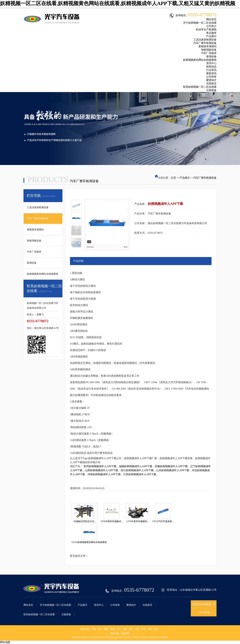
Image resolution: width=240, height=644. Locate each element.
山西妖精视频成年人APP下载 (101, 470)
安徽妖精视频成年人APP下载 (171, 466)
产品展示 (185, 178)
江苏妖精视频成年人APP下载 (140, 474)
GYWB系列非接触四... (138, 521)
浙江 (131, 629)
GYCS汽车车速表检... (163, 521)
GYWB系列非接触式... (112, 521)
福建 (106, 629)
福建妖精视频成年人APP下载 (136, 466)
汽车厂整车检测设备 (205, 178)
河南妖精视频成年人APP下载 (104, 474)
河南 (150, 629)
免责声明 (125, 633)
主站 (94, 629)
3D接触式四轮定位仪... (85, 521)
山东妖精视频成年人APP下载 (173, 470)
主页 (173, 178)
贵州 (100, 629)
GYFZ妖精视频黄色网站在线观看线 (89, 542)
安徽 (112, 629)
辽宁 (119, 629)
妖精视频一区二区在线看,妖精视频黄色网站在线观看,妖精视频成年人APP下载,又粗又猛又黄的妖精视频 (118, 3)
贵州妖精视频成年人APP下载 (100, 466)
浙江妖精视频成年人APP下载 (137, 470)
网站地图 (115, 633)
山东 (137, 629)
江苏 (156, 629)
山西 (125, 629)
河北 (143, 629)
